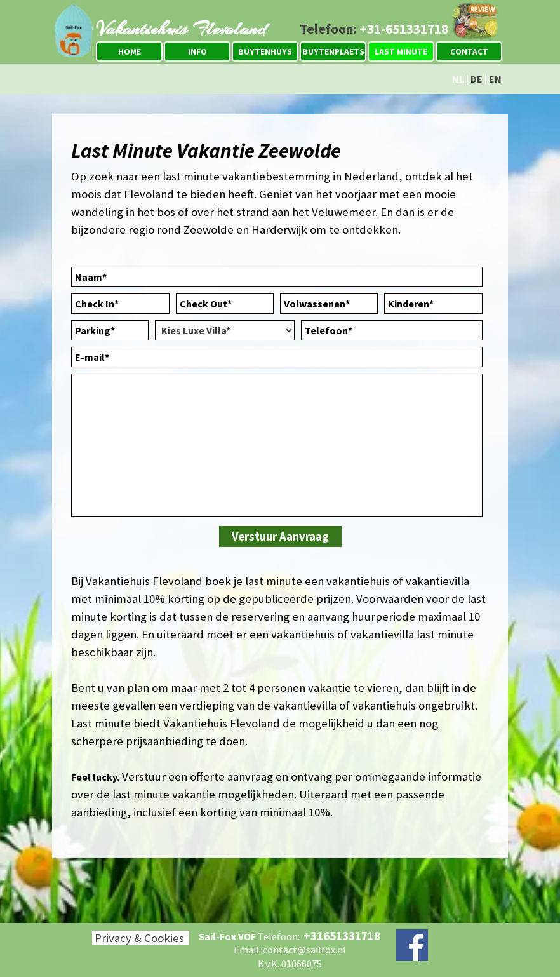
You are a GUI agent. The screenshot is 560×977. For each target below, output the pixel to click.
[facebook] (412, 945)
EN (495, 79)
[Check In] (120, 304)
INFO (197, 52)
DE (477, 79)
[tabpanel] (369, 29)
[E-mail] (277, 357)
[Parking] (110, 330)
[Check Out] (225, 304)
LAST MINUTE (401, 52)
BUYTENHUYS (265, 52)
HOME (130, 52)
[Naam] (277, 277)
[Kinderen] (433, 304)
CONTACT (469, 52)
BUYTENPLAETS (333, 52)
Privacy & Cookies (139, 938)
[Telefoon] (392, 330)
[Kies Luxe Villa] (225, 330)
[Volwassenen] (329, 304)
